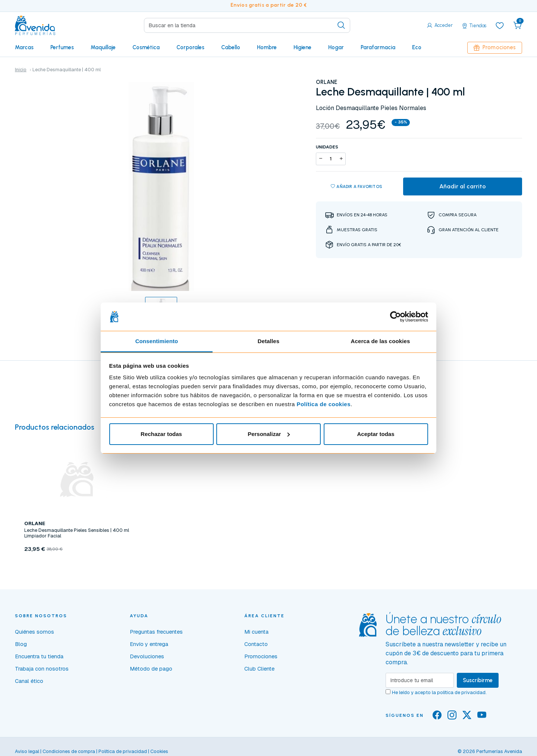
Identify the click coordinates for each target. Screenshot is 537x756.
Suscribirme (478, 680)
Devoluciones (147, 656)
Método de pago (151, 669)
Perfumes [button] (62, 47)
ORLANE (326, 82)
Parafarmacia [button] (378, 47)
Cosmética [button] (146, 47)
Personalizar (269, 434)
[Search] (247, 25)
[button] (518, 25)
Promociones (495, 47)
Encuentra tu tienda (39, 656)
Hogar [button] (336, 47)
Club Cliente (259, 669)
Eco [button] (417, 47)
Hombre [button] (267, 47)
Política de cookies (324, 404)
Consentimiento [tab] (157, 341)
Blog (21, 644)
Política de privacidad (123, 751)
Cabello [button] (231, 47)
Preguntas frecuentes (156, 632)
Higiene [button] (302, 47)
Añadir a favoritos (357, 187)
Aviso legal (27, 751)
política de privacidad (461, 692)
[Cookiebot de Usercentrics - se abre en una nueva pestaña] (395, 317)
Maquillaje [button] (103, 47)
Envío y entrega (149, 644)
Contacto (256, 644)
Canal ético (29, 681)
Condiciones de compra (69, 751)
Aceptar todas (376, 434)
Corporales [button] (190, 47)
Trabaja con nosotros (42, 669)
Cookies (159, 751)
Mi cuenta (256, 632)
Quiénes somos (34, 632)
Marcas (24, 47)
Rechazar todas (161, 434)
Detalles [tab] (268, 341)
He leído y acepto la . (439, 692)
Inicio (21, 70)
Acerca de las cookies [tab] (381, 341)
